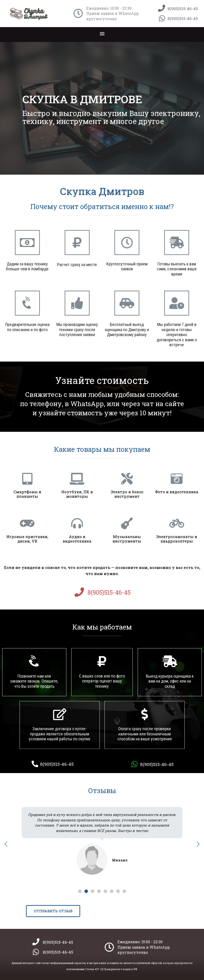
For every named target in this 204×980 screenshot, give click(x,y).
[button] (102, 33)
